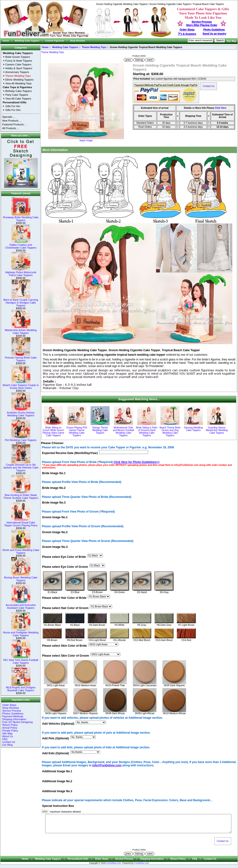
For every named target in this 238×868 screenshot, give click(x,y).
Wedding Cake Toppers (27, 41)
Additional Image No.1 (57, 771)
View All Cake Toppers (18, 99)
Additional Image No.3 (57, 791)
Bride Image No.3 (54, 503)
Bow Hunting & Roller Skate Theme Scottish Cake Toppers (21, 495)
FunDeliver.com (114, 867)
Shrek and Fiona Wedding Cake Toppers (21, 550)
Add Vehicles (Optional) (58, 724)
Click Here (221, 108)
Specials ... (9, 117)
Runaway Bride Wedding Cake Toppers (21, 218)
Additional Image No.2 (57, 781)
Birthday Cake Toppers (18, 91)
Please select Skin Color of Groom (66, 656)
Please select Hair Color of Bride (64, 598)
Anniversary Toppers (17, 72)
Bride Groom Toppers (18, 57)
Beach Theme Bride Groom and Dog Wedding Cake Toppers (170, 432)
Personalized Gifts (14, 102)
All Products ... (11, 128)
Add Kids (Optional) (56, 753)
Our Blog (7, 745)
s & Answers (187, 34)
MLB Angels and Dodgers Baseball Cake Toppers (21, 688)
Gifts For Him (13, 110)
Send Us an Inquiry (215, 34)
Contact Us (9, 742)
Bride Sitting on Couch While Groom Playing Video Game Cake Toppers (53, 432)
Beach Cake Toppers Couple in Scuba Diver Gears (21, 385)
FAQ (5, 739)
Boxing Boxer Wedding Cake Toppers (21, 578)
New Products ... (12, 121)
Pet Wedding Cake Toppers (21, 439)
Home (6, 41)
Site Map (231, 41)
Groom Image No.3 (55, 547)
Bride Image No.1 (54, 473)
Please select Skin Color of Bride (65, 646)
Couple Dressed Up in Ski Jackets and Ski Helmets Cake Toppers (21, 466)
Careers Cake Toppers (18, 64)
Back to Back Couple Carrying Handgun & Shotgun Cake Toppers (21, 301)
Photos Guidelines (13, 713)
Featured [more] (21, 193)
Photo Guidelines (214, 30)
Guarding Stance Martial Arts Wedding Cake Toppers (217, 430)
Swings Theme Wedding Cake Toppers (100, 430)
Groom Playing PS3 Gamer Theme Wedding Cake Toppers (77, 432)
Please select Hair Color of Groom (65, 608)
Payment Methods (13, 716)
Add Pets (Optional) (56, 739)
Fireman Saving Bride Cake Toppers (21, 358)
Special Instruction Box (58, 806)
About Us (7, 736)
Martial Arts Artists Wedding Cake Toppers (21, 330)
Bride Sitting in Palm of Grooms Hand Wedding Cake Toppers (147, 432)
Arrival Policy (10, 728)
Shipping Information (14, 719)
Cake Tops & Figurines (17, 87)
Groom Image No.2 (55, 532)
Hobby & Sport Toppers (19, 68)
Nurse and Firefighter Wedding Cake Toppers (21, 633)
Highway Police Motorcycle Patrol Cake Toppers (21, 273)
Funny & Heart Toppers (19, 61)
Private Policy (10, 731)
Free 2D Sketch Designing (17, 722)
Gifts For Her (13, 106)
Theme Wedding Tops (94, 47)
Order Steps (187, 30)
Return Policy (10, 725)
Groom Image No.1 (55, 518)
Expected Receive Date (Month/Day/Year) (70, 453)
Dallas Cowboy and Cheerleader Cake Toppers (21, 245)
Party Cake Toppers (17, 95)
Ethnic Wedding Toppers (19, 80)
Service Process (11, 711)
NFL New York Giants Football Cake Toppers (21, 660)
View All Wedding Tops (18, 83)
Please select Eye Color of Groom (65, 567)
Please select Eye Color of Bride (64, 557)
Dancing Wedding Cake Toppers (193, 429)
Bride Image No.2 (54, 488)
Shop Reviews (78, 41)
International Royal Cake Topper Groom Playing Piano (21, 523)
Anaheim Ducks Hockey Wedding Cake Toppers (21, 413)
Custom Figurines (55, 41)
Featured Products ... (14, 124)
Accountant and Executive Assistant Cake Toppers (21, 605)
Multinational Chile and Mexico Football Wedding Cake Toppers (124, 432)
